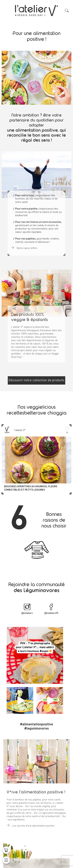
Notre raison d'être (24, 247)
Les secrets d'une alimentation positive (31, 824)
